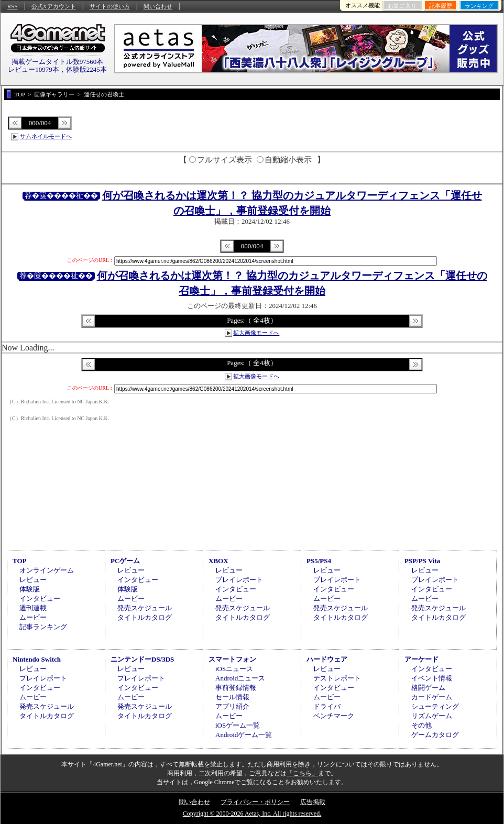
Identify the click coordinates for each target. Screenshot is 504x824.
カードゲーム (432, 697)
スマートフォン (232, 659)
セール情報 (232, 697)
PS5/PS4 (319, 561)
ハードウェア (327, 659)
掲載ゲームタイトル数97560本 (58, 62)
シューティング (435, 706)
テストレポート (337, 678)
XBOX (218, 561)
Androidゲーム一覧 (244, 735)
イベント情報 (432, 678)
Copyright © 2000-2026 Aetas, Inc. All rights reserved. (252, 814)
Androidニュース (240, 678)
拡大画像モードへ (256, 333)
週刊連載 (33, 608)
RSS (13, 6)
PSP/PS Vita (422, 561)
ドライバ (327, 706)
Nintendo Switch (37, 659)
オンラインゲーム (47, 570)
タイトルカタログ (145, 617)
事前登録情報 (236, 688)
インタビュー (40, 598)
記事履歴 (441, 6)
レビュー (33, 580)
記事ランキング (43, 627)
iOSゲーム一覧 (238, 725)
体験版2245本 (86, 69)
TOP (20, 561)
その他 (421, 725)
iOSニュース (234, 669)
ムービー (33, 617)
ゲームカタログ (435, 735)
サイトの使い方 (110, 6)
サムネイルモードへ (46, 136)
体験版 (30, 589)
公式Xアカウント (54, 6)
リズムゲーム (432, 716)
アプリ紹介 (232, 706)
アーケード (421, 659)
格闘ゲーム (428, 688)
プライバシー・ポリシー (255, 802)
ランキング (479, 6)
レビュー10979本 (34, 69)
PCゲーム (125, 561)
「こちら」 (302, 773)
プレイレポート (239, 580)
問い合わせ (158, 6)
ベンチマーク (334, 716)
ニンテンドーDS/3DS (142, 659)
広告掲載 (313, 802)
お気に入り (402, 6)
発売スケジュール (145, 608)
